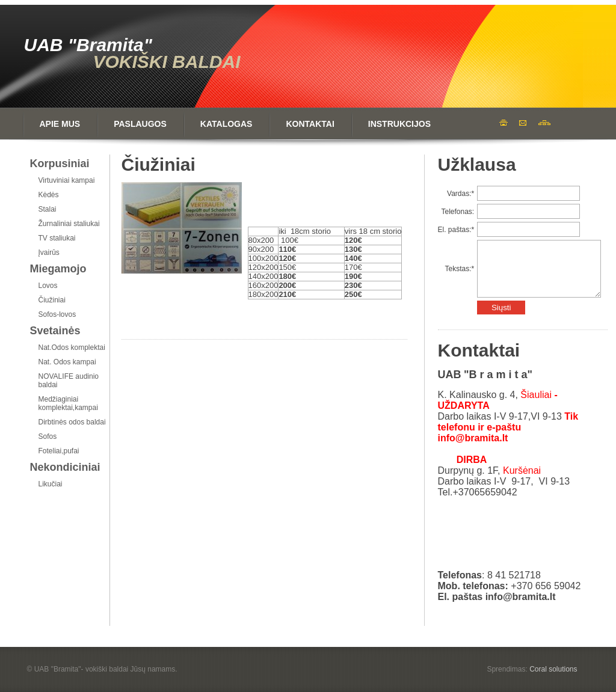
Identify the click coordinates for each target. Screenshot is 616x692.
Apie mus (60, 124)
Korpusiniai (60, 164)
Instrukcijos (399, 124)
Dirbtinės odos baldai (72, 422)
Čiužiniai (52, 300)
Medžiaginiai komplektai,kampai (68, 403)
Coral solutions (553, 669)
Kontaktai (310, 124)
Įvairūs (49, 253)
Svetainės (55, 331)
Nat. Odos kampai (67, 362)
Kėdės (49, 195)
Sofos (48, 436)
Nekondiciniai (65, 467)
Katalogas (226, 124)
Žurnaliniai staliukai (69, 224)
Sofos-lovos (57, 314)
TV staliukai (57, 238)
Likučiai (51, 484)
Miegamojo (58, 269)
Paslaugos (140, 124)
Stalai (48, 209)
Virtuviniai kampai (67, 180)
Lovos (48, 286)
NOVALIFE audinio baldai (69, 381)
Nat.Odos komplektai (72, 348)
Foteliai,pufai (59, 451)
